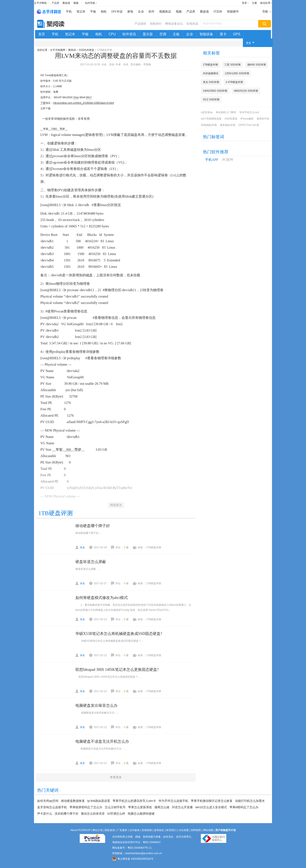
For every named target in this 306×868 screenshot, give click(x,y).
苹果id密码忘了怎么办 (244, 807)
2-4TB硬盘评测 (234, 82)
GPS (237, 34)
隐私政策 (110, 830)
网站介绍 (98, 830)
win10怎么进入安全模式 (211, 807)
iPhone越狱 (247, 119)
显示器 (148, 34)
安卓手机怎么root (249, 112)
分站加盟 (184, 830)
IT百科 (218, 12)
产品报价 (140, 24)
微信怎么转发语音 (93, 814)
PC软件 (228, 160)
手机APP (212, 160)
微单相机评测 (228, 125)
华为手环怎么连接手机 (173, 801)
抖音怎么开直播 (182, 807)
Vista (76, 97)
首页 (42, 34)
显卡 (223, 34)
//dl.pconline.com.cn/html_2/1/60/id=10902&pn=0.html (84, 103)
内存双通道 (231, 119)
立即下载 (45, 108)
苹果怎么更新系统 (140, 807)
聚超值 (66, 3)
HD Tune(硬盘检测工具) (54, 75)
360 (55, 129)
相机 (104, 12)
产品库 (55, 3)
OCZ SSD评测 (211, 100)
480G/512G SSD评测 (246, 91)
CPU (112, 34)
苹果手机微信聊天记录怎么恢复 (212, 801)
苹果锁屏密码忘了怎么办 (86, 807)
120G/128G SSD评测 (237, 73)
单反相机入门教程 (226, 112)
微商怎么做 (162, 807)
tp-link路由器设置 (99, 801)
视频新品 (165, 12)
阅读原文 (116, 505)
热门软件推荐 (216, 152)
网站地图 (208, 830)
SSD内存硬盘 (86, 50)
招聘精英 (196, 830)
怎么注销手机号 (115, 807)
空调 (163, 34)
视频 (76, 3)
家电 (130, 12)
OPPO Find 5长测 (249, 125)
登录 (244, 3)
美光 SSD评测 (211, 82)
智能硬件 (233, 12)
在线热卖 (192, 24)
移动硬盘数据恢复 (73, 801)
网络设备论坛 (174, 24)
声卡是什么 (45, 814)
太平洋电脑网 (58, 50)
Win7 (89, 97)
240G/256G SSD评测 (215, 91)
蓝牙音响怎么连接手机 (52, 807)
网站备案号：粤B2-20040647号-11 (132, 848)
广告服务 (122, 830)
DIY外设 (117, 12)
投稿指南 (147, 830)
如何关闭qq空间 (48, 801)
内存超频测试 (211, 73)
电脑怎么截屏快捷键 (141, 814)
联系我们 (171, 830)
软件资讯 (129, 34)
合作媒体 (135, 830)
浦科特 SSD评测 (256, 65)
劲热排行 (156, 24)
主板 (176, 34)
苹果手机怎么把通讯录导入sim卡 (134, 801)
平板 (93, 12)
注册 (254, 3)
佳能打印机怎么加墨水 (250, 801)
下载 (43, 103)
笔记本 (81, 12)
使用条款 (159, 830)
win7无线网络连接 (211, 119)
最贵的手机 (263, 119)
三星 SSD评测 (232, 65)
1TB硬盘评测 (210, 65)
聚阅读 (72, 50)
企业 (141, 12)
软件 (152, 12)
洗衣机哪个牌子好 (67, 814)
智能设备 (206, 34)
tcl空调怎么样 (116, 814)
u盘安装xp (207, 112)
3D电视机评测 (209, 125)
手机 (69, 12)
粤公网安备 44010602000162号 (133, 859)
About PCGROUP (80, 830)
